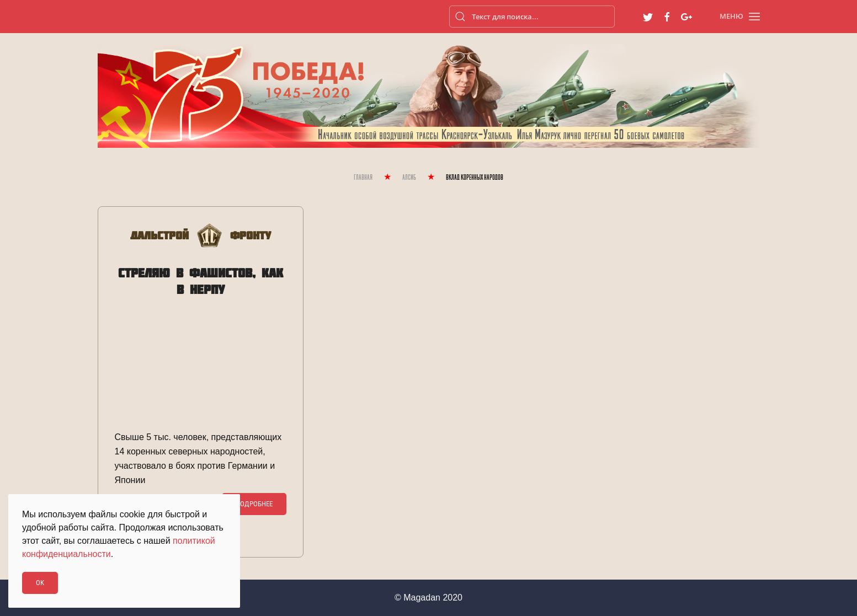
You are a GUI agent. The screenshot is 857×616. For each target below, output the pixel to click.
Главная (363, 178)
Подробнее (254, 504)
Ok (40, 583)
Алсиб (409, 178)
